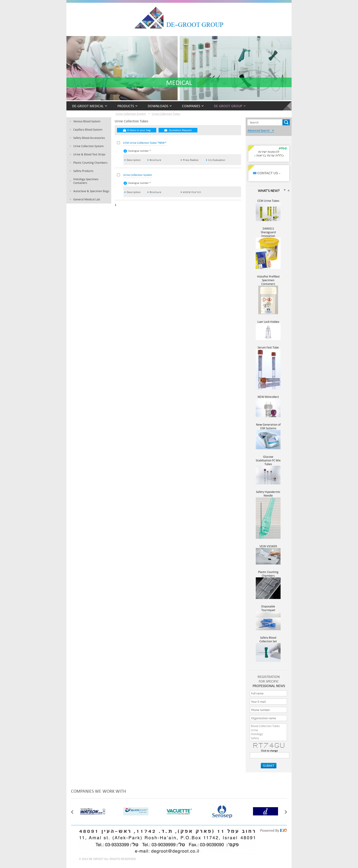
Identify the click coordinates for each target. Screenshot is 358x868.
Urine (268, 730)
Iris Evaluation (217, 160)
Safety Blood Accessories (89, 138)
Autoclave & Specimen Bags (91, 191)
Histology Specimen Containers (86, 181)
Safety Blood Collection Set (268, 641)
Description (134, 160)
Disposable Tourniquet (268, 610)
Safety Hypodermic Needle (268, 495)
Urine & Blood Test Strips (89, 154)
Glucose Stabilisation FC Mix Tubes (268, 462)
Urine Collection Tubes (166, 114)
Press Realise (191, 160)
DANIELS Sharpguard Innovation (268, 234)
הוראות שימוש (192, 192)
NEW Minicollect (268, 399)
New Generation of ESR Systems (268, 428)
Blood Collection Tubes (268, 726)
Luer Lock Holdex (268, 323)
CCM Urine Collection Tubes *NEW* (145, 143)
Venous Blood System (87, 121)
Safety (268, 738)
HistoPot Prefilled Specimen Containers (268, 282)
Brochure (155, 160)
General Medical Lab (87, 199)
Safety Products (83, 171)
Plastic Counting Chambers (90, 163)
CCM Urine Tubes (268, 202)
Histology (268, 734)
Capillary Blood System (88, 129)
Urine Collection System (88, 146)
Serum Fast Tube (268, 349)
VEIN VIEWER (268, 548)
